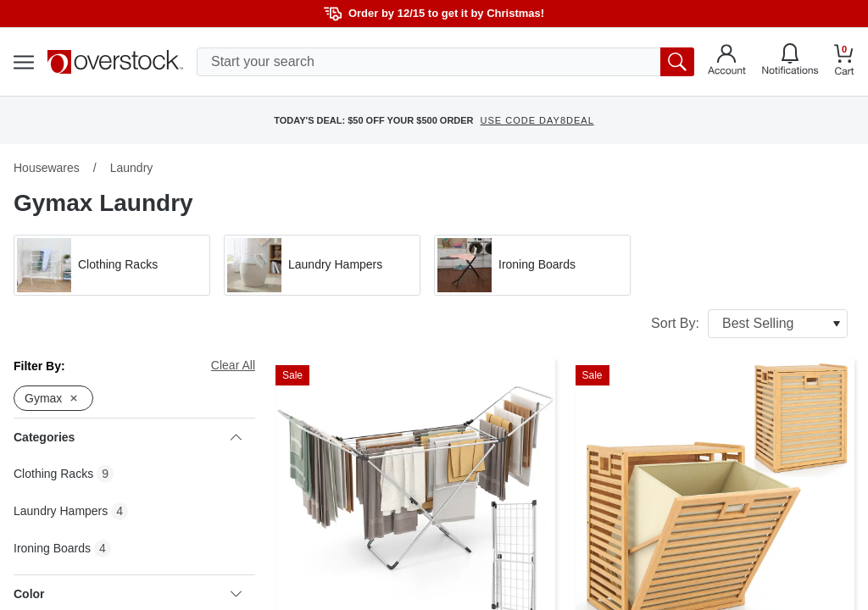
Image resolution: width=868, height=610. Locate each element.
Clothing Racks (53, 474)
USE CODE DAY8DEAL (537, 120)
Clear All (233, 365)
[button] (112, 265)
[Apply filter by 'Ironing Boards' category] (532, 265)
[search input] (445, 62)
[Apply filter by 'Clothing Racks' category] (112, 265)
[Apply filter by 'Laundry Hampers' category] (322, 265)
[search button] (677, 62)
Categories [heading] (128, 437)
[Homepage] (115, 62)
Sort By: (749, 324)
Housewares (47, 168)
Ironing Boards (52, 548)
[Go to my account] (727, 62)
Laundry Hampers (61, 511)
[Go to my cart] (844, 62)
